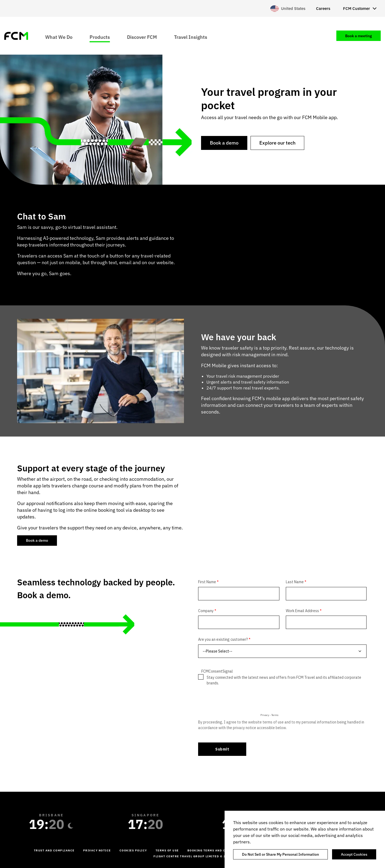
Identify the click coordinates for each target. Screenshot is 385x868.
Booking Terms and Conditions (215, 850)
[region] (305, 839)
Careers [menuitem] (323, 8)
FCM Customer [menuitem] (357, 8)
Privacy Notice (97, 850)
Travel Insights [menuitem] (191, 37)
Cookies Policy (133, 850)
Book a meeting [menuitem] (359, 36)
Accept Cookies (354, 854)
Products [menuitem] (100, 37)
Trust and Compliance (54, 850)
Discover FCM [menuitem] (142, 37)
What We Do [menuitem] (59, 37)
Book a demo (224, 143)
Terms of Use (167, 850)
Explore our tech (277, 143)
